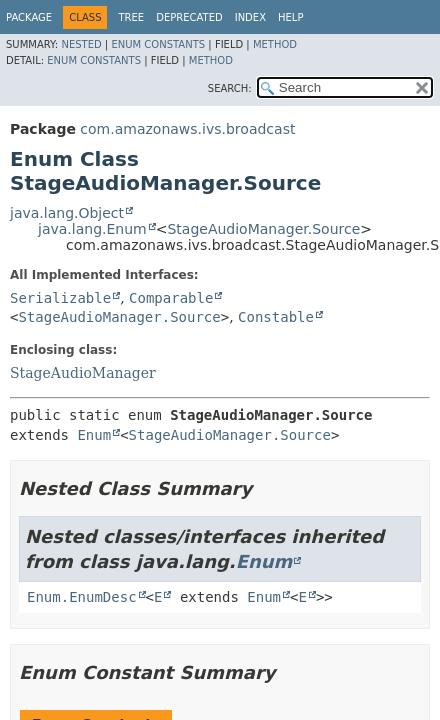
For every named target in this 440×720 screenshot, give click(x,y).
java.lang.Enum (92, 229)
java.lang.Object (67, 213)
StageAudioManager (83, 373)
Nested (81, 44)
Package (29, 17)
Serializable (60, 298)
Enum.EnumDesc (82, 597)
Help (290, 17)
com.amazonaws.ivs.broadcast (187, 129)
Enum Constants (158, 44)
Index (250, 17)
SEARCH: (230, 88)
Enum (94, 435)
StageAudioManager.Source (263, 229)
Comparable (171, 298)
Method (275, 44)
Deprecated (189, 17)
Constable (276, 317)
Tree (131, 17)
